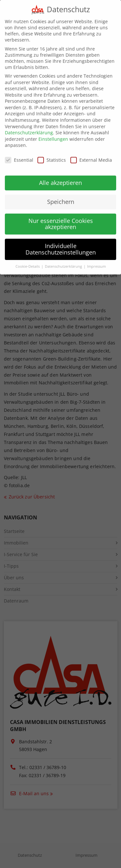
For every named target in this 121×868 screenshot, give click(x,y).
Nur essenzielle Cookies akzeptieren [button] (61, 217)
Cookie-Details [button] (28, 260)
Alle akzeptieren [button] (60, 176)
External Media (91, 154)
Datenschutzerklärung (29, 126)
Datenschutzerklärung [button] (64, 260)
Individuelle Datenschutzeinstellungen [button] (61, 243)
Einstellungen (53, 132)
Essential (19, 154)
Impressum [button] (96, 260)
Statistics (52, 154)
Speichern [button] (61, 195)
